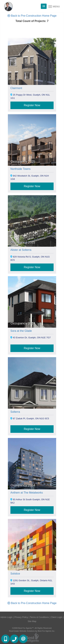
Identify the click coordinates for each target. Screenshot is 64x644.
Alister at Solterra (21, 250)
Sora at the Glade (21, 331)
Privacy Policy (21, 617)
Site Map (32, 621)
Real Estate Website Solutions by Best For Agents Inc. (32, 631)
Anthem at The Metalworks (27, 493)
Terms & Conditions (39, 617)
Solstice (15, 574)
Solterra (15, 412)
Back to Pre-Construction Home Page (32, 16)
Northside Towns (20, 169)
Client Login (57, 617)
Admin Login (6, 617)
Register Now (32, 105)
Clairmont (16, 88)
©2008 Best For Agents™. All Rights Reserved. (32, 628)
